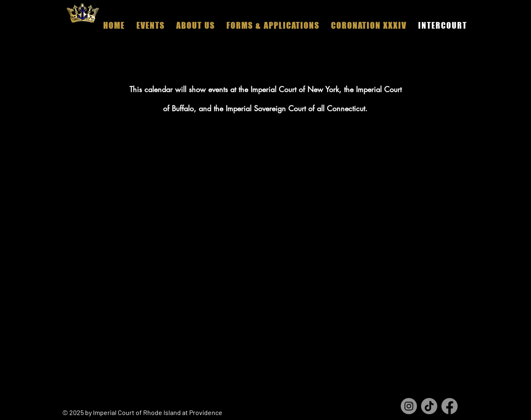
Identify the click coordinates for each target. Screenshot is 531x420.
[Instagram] (409, 406)
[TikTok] (429, 406)
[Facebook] (449, 406)
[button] (196, 25)
